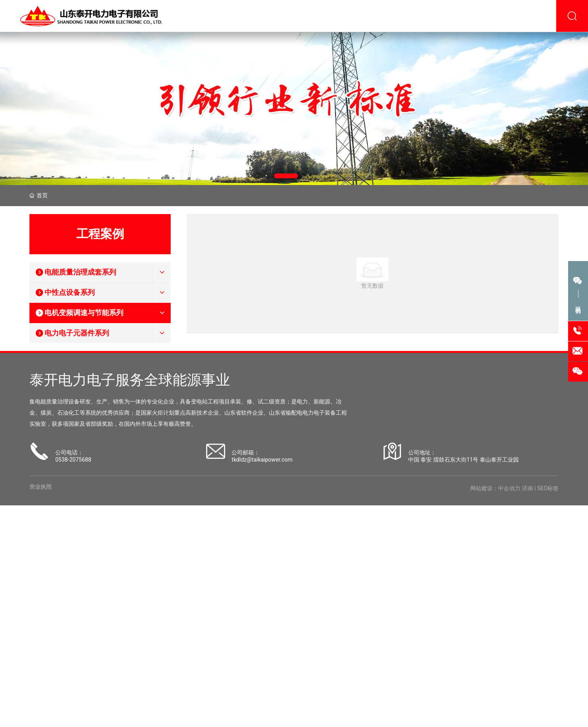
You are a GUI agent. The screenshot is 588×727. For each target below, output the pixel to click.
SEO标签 (548, 488)
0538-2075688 (73, 460)
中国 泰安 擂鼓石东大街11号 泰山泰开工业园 (463, 460)
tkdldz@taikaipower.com (262, 460)
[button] (286, 176)
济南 (528, 488)
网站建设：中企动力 (495, 488)
